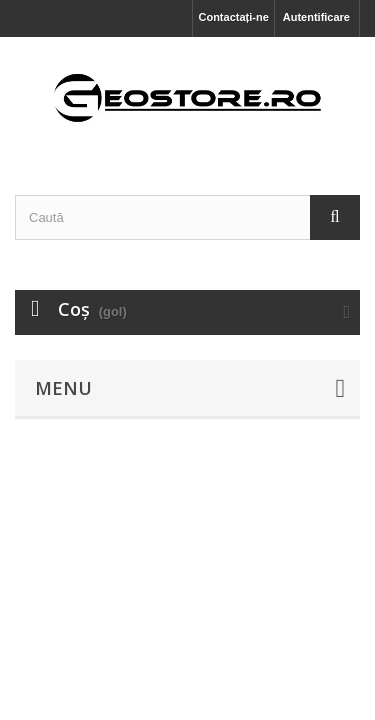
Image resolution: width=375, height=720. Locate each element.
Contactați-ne (233, 17)
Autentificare (316, 17)
